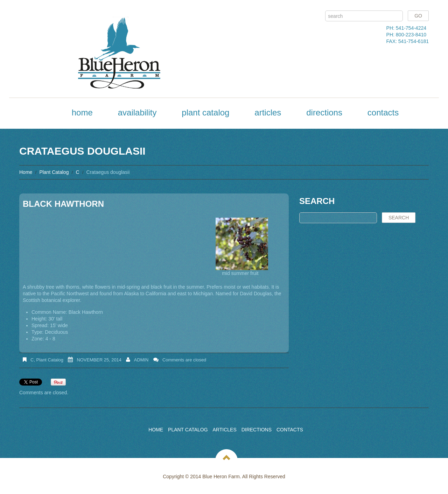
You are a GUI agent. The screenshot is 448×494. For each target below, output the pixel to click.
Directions (324, 112)
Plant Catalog (205, 112)
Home (82, 112)
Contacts (383, 112)
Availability (137, 112)
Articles (268, 112)
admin (141, 360)
